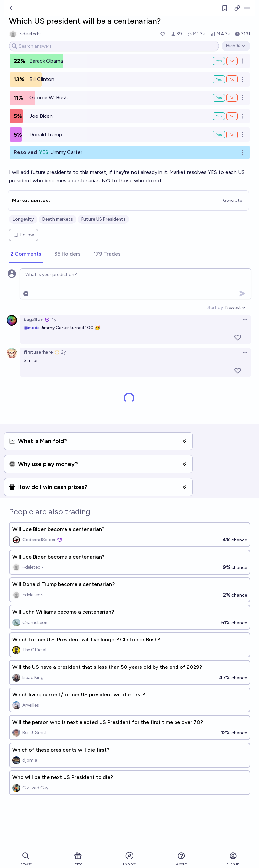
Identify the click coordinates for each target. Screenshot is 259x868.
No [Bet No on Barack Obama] (232, 61)
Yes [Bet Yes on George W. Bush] (219, 98)
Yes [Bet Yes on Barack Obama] (219, 61)
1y (54, 319)
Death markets (57, 219)
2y (63, 352)
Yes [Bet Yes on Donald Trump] (219, 135)
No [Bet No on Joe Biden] (232, 116)
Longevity (23, 219)
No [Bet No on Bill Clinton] (232, 79)
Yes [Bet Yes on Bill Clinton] (219, 79)
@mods (32, 328)
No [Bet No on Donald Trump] (232, 135)
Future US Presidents (103, 219)
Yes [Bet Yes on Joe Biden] (219, 116)
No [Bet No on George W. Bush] (232, 98)
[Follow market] (225, 8)
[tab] (26, 254)
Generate (232, 200)
